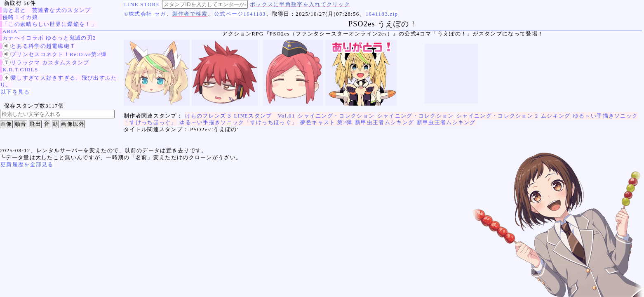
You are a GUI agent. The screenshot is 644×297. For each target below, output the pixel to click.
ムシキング (556, 116)
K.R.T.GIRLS (20, 70)
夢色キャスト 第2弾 (326, 122)
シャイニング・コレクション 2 (497, 116)
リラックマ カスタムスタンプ (46, 62)
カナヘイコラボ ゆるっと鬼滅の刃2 (49, 38)
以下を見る (15, 92)
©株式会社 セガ (145, 14)
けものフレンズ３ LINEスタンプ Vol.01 (240, 116)
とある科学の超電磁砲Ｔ (39, 46)
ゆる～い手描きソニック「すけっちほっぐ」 (238, 122)
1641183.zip (382, 14)
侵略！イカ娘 (20, 17)
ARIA (10, 31)
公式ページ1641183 (240, 14)
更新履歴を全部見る (27, 164)
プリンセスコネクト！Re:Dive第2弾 (54, 54)
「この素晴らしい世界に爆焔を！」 (50, 24)
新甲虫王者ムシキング (384, 122)
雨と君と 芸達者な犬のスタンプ (47, 10)
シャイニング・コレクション (336, 116)
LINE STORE (142, 4)
